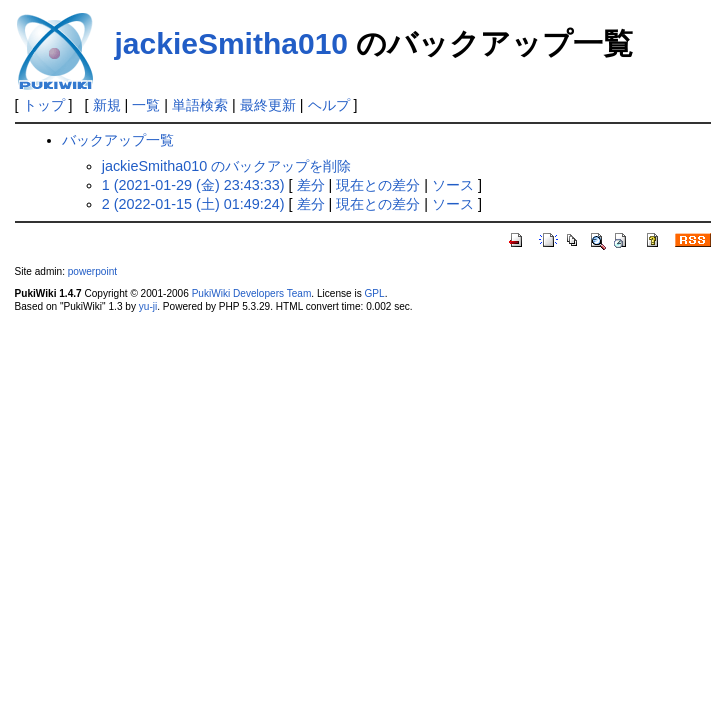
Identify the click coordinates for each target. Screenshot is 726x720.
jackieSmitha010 (231, 43)
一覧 (146, 105)
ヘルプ (329, 105)
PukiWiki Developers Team (252, 293)
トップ (44, 105)
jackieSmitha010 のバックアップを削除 (227, 166)
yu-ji (148, 306)
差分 (311, 185)
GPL (375, 293)
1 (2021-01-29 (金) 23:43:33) (193, 185)
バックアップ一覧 (118, 140)
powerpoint (92, 271)
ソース (453, 185)
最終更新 (268, 105)
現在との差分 (378, 185)
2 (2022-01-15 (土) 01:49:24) (193, 204)
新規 (107, 105)
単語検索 (200, 105)
